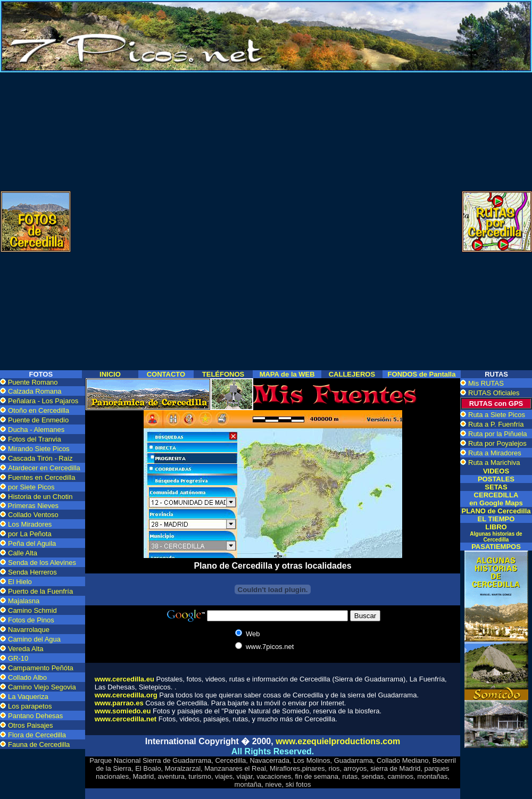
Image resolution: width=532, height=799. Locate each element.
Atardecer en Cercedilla (44, 468)
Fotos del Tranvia (35, 439)
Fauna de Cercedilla (39, 744)
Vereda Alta (26, 649)
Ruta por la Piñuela (498, 434)
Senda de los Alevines (42, 563)
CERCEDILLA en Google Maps (496, 499)
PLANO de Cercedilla (496, 511)
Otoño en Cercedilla (39, 410)
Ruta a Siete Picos (497, 415)
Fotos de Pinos (31, 620)
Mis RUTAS (486, 383)
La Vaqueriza (28, 697)
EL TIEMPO (496, 519)
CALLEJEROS (352, 374)
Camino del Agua (34, 639)
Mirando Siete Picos (39, 449)
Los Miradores (30, 524)
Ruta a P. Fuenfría (496, 424)
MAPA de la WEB (287, 374)
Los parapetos (30, 706)
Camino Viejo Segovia (42, 687)
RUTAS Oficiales (494, 393)
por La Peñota (30, 534)
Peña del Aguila (32, 543)
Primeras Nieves (32, 506)
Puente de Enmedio (38, 420)
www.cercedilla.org (126, 695)
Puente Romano (33, 382)
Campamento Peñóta (41, 668)
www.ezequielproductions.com (338, 741)
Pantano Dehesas (35, 716)
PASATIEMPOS (496, 547)
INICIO (110, 374)
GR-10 (18, 658)
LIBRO (496, 533)
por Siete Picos (31, 487)
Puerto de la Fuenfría (40, 591)
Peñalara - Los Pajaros (43, 401)
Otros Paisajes (31, 725)
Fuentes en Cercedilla (41, 477)
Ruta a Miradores (495, 453)
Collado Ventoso (33, 515)
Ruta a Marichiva (494, 463)
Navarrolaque (29, 630)
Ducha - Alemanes (36, 430)
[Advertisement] (266, 147)
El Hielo (20, 582)
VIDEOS (496, 471)
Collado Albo (27, 677)
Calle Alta (23, 553)
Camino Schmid (32, 610)
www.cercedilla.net (126, 719)
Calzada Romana (35, 391)
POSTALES (496, 479)
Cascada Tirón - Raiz (40, 458)
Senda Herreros (32, 572)
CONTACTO (166, 374)
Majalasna (24, 601)
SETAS (496, 487)
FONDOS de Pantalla (422, 374)
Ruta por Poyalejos (497, 443)
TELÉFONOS (223, 374)
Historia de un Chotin (40, 497)
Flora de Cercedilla (37, 735)
